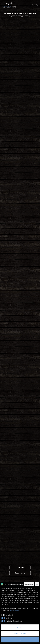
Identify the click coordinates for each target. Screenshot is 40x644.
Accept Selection (20, 634)
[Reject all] (37, 584)
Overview (29, 584)
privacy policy (15, 611)
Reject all (20, 627)
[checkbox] (7, 615)
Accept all (20, 640)
